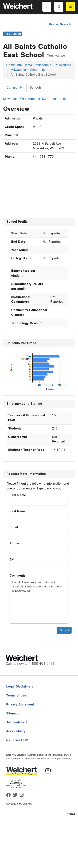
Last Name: (18, 511)
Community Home (19, 65)
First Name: (18, 495)
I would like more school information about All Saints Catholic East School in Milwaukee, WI (39, 601)
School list (38, 70)
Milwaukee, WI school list (22, 99)
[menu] (71, 7)
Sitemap (12, 713)
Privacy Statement (20, 704)
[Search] (59, 7)
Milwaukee (63, 65)
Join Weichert (17, 722)
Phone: (15, 543)
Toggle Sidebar (13, 34)
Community (15, 88)
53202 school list (55, 99)
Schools (36, 88)
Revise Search (60, 24)
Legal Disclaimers (20, 686)
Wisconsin (44, 65)
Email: (14, 527)
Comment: (17, 576)
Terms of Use (16, 695)
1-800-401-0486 (42, 663)
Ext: (12, 559)
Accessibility (16, 731)
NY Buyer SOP (17, 740)
